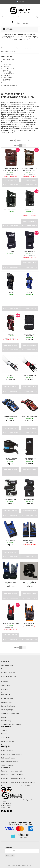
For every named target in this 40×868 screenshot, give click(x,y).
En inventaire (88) (8, 59)
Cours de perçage (7, 710)
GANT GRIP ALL (11, 541)
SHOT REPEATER (11, 499)
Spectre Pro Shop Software (10, 713)
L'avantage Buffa (7, 702)
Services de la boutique (9, 706)
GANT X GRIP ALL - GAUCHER (29, 542)
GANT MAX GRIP (11, 582)
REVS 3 (29, 293)
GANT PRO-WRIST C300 (11, 623)
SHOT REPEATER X (29, 499)
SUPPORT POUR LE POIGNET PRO (11, 459)
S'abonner (19, 23)
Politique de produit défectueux (11, 754)
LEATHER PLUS (29, 210)
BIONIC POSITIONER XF (29, 417)
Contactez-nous (6, 737)
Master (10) (6, 76)
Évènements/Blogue (8, 741)
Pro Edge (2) (7, 79)
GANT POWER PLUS (29, 375)
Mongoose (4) (7, 77)
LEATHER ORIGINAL (11, 210)
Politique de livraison (8, 758)
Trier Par (13, 140)
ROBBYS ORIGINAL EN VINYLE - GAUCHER (29, 169)
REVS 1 (11, 293)
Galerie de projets (7, 665)
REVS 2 (11, 334)
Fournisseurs (5, 745)
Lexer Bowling (6, 721)
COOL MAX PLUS (29, 251)
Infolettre (8, 848)
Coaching (4, 717)
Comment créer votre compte (11, 724)
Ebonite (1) (6, 70)
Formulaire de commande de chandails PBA (16, 786)
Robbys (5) (6, 81)
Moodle (4, 669)
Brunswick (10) (7, 65)
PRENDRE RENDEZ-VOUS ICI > (20, 40)
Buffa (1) (6, 67)
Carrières (4, 734)
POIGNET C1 (11, 375)
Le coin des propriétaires (9, 676)
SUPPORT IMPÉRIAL (29, 582)
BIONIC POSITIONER (11, 417)
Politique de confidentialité (10, 762)
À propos (4, 730)
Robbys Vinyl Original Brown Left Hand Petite (11, 169)
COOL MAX (11, 251)
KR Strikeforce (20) (8, 74)
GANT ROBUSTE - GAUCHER (29, 624)
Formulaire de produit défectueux (12, 775)
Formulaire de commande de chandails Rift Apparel (18, 782)
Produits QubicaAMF (8, 673)
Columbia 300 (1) (8, 68)
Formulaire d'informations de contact (13, 778)
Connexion (26, 23)
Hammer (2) (7, 72)
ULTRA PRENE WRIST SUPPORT (29, 335)
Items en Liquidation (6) (10, 86)
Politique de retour (7, 751)
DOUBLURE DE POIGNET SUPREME (29, 459)
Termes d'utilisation (8, 765)
